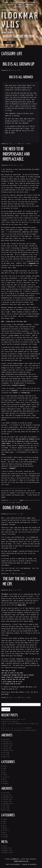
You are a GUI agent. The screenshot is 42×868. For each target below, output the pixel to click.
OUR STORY (9, 42)
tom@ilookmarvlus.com (21, 861)
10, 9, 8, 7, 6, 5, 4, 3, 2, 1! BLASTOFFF (17, 728)
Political (6, 777)
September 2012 (8, 744)
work (10, 503)
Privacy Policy (29, 5)
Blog (7, 3)
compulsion (28, 500)
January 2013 (7, 742)
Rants (4, 779)
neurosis (4, 503)
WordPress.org (7, 852)
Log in (5, 846)
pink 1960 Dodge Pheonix (17, 261)
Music (4, 773)
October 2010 (7, 748)
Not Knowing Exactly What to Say (14, 719)
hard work (36, 500)
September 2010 (8, 750)
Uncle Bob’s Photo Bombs (19, 3)
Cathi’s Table (17, 7)
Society (15, 500)
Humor (4, 768)
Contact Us (10, 5)
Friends (33, 3)
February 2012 (7, 746)
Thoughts (6, 783)
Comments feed (7, 850)
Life (16, 144)
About (19, 5)
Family (11, 144)
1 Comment (18, 503)
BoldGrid (17, 864)
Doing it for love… (17, 508)
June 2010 (6, 755)
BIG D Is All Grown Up (18, 64)
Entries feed (7, 848)
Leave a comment (26, 144)
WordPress (33, 864)
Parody (5, 775)
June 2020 (6, 739)
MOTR (27, 7)
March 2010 (6, 757)
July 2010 (6, 753)
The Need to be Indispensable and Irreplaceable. (16, 154)
